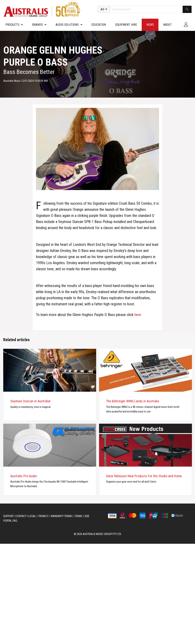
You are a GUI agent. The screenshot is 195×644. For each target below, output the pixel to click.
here (138, 315)
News (150, 25)
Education (99, 25)
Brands (38, 25)
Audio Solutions (67, 25)
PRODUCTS (12, 25)
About (167, 25)
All (102, 9)
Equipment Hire (126, 25)
